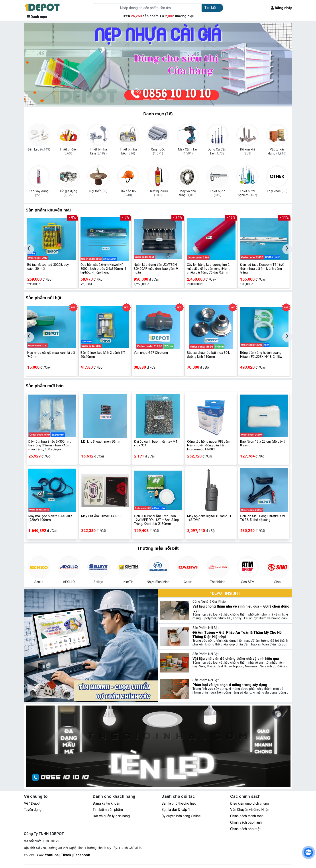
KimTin (128, 582)
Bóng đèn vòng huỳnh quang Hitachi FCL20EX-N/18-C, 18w (261, 355)
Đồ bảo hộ (128, 193)
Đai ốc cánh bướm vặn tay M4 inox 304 (156, 444)
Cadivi (188, 582)
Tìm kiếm (211, 8)
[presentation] (29, 249)
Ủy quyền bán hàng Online (181, 816)
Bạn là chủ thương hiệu (179, 803)
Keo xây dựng (39, 193)
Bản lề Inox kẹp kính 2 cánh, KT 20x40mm (103, 355)
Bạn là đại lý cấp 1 (176, 810)
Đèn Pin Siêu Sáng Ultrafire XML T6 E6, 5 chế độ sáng (263, 518)
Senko (39, 582)
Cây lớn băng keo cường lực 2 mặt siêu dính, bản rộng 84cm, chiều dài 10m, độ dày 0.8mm (209, 269)
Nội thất (98, 191)
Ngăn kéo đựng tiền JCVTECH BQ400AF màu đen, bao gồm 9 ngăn (156, 269)
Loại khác (277, 191)
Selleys (99, 582)
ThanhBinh (218, 582)
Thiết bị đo (218, 193)
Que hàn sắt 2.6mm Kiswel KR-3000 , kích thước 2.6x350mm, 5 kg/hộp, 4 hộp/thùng (103, 269)
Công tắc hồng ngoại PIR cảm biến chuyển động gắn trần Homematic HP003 (209, 446)
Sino (278, 582)
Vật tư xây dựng (277, 152)
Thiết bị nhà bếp (128, 152)
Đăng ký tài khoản (106, 803)
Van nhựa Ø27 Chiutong (151, 353)
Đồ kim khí (247, 152)
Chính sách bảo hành (246, 822)
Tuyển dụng (33, 810)
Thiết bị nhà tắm (98, 152)
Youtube (52, 855)
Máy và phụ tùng (188, 193)
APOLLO (69, 582)
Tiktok (66, 855)
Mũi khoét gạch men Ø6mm (101, 442)
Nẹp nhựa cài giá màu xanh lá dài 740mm (51, 355)
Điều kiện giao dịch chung (250, 803)
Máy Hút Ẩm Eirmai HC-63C (101, 516)
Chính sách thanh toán (247, 816)
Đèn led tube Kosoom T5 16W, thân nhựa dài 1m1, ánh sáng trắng (262, 269)
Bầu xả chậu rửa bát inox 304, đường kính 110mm (208, 355)
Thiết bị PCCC (158, 193)
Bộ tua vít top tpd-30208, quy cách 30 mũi (48, 267)
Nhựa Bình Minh (158, 582)
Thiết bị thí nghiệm (247, 193)
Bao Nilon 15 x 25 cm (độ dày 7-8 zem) (263, 444)
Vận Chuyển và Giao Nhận (250, 810)
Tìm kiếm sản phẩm (108, 810)
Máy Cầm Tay (188, 152)
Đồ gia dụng (69, 193)
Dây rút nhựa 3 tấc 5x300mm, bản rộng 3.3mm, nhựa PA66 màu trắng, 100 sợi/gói (50, 446)
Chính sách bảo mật (245, 829)
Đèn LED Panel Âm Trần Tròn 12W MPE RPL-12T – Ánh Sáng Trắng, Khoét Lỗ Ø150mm (156, 520)
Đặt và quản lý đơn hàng (111, 816)
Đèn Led (39, 150)
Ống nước (158, 152)
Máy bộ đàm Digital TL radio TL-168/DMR (210, 518)
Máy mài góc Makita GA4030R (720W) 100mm (50, 518)
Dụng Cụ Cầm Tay (218, 152)
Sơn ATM (248, 582)
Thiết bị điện (69, 152)
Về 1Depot (32, 803)
